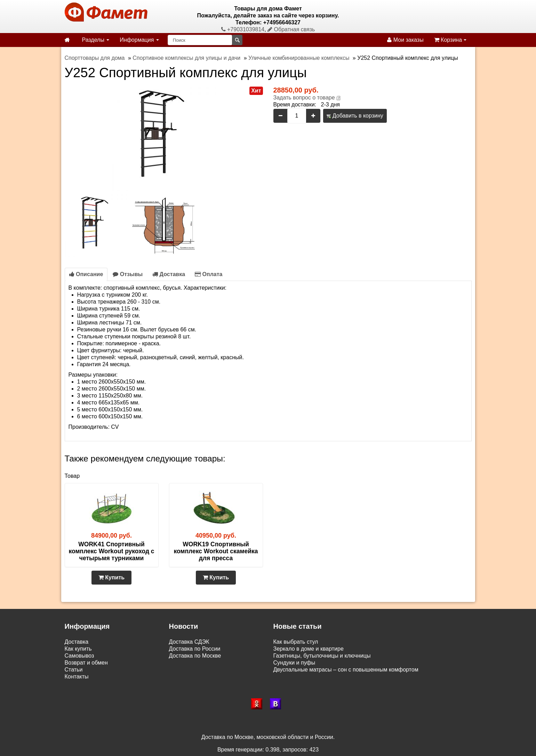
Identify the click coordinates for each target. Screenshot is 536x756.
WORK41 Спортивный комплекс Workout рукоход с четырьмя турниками (111, 551)
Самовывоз (79, 656)
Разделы (96, 40)
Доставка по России (195, 649)
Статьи (74, 670)
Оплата (209, 274)
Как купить (78, 649)
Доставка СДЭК (189, 642)
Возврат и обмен (86, 663)
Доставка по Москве (195, 656)
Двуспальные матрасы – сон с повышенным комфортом (346, 670)
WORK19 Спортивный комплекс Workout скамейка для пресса (216, 551)
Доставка (169, 274)
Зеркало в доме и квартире (309, 649)
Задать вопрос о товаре (304, 98)
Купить (111, 577)
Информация (139, 40)
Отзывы (128, 274)
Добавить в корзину (355, 116)
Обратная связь (291, 29)
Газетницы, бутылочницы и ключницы (322, 656)
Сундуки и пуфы (294, 663)
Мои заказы (405, 40)
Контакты (77, 677)
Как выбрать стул (296, 642)
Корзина (450, 40)
